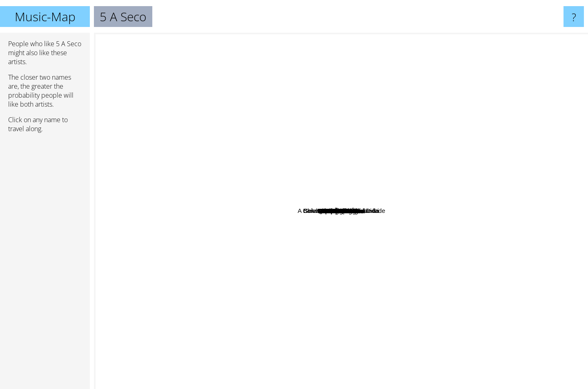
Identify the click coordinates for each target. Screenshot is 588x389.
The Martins (385, 123)
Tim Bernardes (319, 241)
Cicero (378, 191)
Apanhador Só (274, 79)
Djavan (364, 350)
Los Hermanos (479, 142)
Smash (447, 252)
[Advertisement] (45, 264)
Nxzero (405, 333)
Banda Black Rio (349, 302)
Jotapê (222, 205)
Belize (236, 237)
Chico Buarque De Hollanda (352, 38)
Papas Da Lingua (375, 211)
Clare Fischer (434, 263)
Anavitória (199, 244)
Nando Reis (326, 337)
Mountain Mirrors (458, 274)
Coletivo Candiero (390, 129)
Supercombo (300, 291)
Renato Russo (297, 217)
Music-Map (45, 17)
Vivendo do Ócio (219, 81)
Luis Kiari (248, 126)
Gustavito (270, 308)
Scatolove (391, 312)
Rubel (339, 289)
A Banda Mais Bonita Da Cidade (422, 240)
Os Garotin (239, 111)
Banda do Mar (407, 146)
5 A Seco (341, 211)
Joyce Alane (218, 188)
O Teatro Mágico (385, 246)
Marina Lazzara (463, 169)
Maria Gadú (523, 158)
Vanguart (392, 229)
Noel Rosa (292, 155)
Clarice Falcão (419, 277)
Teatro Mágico (173, 257)
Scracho (141, 174)
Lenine (431, 204)
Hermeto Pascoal (272, 135)
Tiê (261, 183)
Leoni (512, 339)
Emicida (269, 369)
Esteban (530, 222)
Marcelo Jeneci (208, 175)
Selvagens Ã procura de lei (421, 70)
